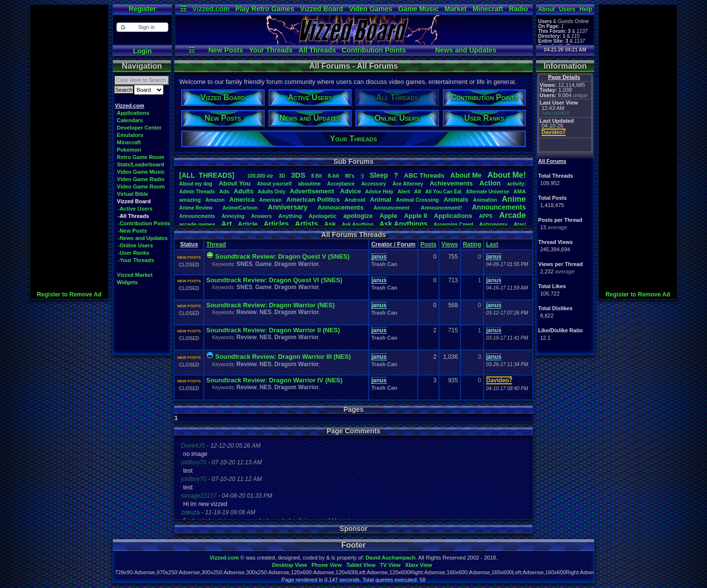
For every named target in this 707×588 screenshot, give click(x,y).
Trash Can (384, 264)
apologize (358, 216)
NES (265, 312)
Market (455, 9)
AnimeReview (196, 208)
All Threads (317, 50)
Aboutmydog (196, 184)
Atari (520, 224)
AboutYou (234, 183)
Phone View (326, 565)
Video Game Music (141, 172)
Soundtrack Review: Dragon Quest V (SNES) (282, 256)
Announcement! (441, 208)
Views (450, 244)
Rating (472, 244)
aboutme (309, 184)
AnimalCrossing (417, 200)
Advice (351, 191)
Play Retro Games (265, 9)
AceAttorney (408, 184)
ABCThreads (424, 175)
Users (567, 9)
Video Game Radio (141, 179)
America (242, 200)
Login (142, 51)
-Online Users (136, 245)
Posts (428, 244)
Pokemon (129, 150)
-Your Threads (136, 260)
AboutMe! (507, 175)
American (271, 200)
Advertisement (313, 191)
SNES (244, 264)
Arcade (513, 215)
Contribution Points (374, 50)
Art (227, 224)
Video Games (371, 9)
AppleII (416, 216)
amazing (190, 200)
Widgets (127, 282)
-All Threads (134, 216)
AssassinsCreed (453, 225)
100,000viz (260, 176)
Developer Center (139, 128)
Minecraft (488, 9)
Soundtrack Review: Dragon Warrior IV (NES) (274, 380)
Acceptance (341, 184)
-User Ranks (134, 253)
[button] (142, 27)
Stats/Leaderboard (141, 164)
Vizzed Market (135, 275)
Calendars (130, 120)
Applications (133, 113)
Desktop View (289, 565)
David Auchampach (391, 558)
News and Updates (465, 50)
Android (355, 200)
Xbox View (419, 565)
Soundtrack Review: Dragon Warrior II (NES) (273, 330)
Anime (514, 199)
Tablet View (361, 565)
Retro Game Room (141, 157)
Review (246, 312)
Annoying (233, 216)
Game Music (418, 9)
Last (492, 244)
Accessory (374, 184)
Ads (224, 191)
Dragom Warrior (297, 264)
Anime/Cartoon (240, 208)
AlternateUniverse (488, 192)
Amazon (215, 200)
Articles (276, 224)
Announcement (392, 208)
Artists (306, 224)
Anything (290, 216)
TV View (390, 565)
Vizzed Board (322, 9)
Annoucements (341, 207)
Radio (519, 9)
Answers (262, 216)
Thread (216, 244)
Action (490, 183)
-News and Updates (143, 238)
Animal (380, 200)
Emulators (130, 135)
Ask (330, 224)
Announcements (499, 207)
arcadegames (197, 224)
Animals (456, 200)
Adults (244, 191)
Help (586, 9)
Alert (404, 191)
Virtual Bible (133, 194)
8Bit (317, 176)
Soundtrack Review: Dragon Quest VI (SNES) (274, 280)
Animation (485, 200)
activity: (517, 184)
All (418, 191)
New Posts (226, 50)
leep (379, 175)
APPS (486, 216)
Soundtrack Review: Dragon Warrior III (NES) (283, 357)
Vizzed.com (211, 9)
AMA (520, 191)
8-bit (334, 176)
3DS (298, 175)
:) (362, 176)
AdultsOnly (272, 192)
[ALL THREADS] (207, 175)
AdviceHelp (379, 192)
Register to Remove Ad (69, 294)
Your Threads (271, 50)
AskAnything (357, 225)
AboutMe (466, 175)
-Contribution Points (144, 223)
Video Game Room (141, 187)
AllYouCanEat (443, 192)
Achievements (451, 183)
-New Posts (132, 231)
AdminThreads (197, 192)
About (547, 9)
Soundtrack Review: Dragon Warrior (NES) (271, 305)
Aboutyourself (274, 184)
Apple (388, 216)
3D (282, 176)
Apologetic (323, 216)
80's (350, 176)
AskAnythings (404, 224)
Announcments (197, 216)
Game (263, 264)
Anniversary (287, 207)
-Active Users (135, 209)
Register (142, 9)
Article (247, 224)
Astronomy (493, 224)
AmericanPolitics (313, 200)
